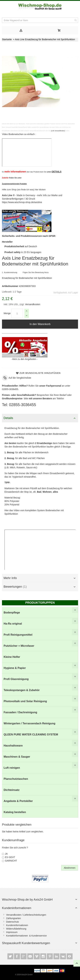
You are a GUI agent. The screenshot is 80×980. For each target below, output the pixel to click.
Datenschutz (13, 922)
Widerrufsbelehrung (16, 929)
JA (6, 854)
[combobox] (40, 20)
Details (8, 418)
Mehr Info (10, 578)
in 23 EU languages (23, 252)
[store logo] (40, 7)
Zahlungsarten (14, 918)
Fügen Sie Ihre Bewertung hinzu (36, 272)
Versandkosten (32, 304)
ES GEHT (10, 857)
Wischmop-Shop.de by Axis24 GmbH (27, 899)
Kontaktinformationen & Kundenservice (26, 936)
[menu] (40, 712)
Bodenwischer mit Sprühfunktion (42, 428)
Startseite (7, 39)
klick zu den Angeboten (24, 359)
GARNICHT (11, 861)
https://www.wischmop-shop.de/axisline (22, 202)
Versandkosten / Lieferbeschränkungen (26, 915)
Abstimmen (70, 868)
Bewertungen (15, 587)
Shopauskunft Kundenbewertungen (26, 943)
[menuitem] (40, 613)
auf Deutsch (21, 246)
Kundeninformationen (17, 908)
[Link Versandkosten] (58, 131)
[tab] (21, 30)
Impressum (12, 932)
